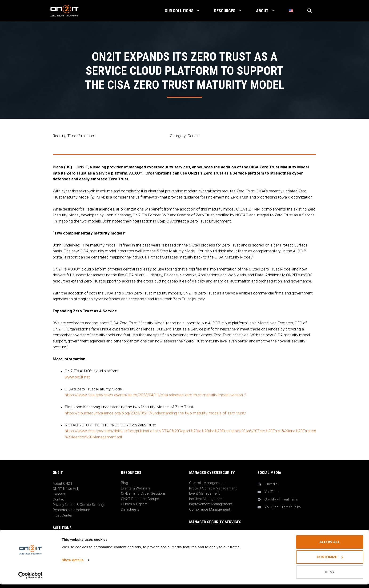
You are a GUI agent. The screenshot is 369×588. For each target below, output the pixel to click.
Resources (232, 11)
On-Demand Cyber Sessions (143, 493)
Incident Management (207, 499)
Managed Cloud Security (209, 532)
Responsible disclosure (71, 510)
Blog (124, 483)
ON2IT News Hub (66, 489)
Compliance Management (210, 509)
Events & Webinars (136, 488)
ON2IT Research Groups (140, 499)
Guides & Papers (134, 504)
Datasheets (130, 509)
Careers (59, 494)
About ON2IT (63, 484)
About (269, 11)
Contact (59, 499)
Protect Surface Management (213, 488)
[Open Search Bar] (309, 11)
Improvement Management (211, 504)
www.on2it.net (77, 377)
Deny (330, 576)
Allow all (330, 546)
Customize (330, 561)
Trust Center (63, 515)
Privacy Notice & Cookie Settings (79, 505)
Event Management (205, 493)
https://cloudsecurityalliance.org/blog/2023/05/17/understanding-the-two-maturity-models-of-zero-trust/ (155, 413)
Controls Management (207, 483)
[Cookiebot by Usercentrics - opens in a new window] (30, 579)
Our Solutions (186, 11)
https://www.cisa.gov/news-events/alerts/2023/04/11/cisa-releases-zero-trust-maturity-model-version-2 (155, 395)
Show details (73, 563)
